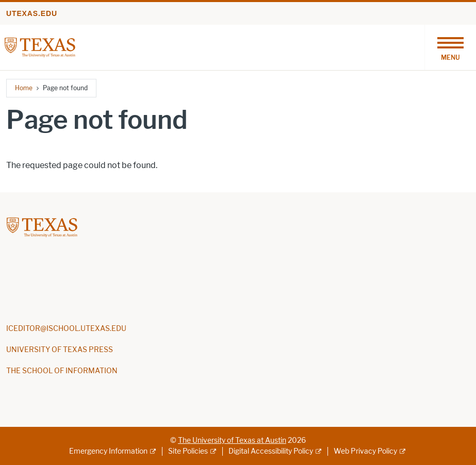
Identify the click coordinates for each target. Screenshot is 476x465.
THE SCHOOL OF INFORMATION (62, 371)
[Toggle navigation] (450, 47)
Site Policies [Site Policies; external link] (188, 451)
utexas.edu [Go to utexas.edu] (32, 13)
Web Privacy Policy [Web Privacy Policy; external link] (365, 451)
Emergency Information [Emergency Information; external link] (108, 451)
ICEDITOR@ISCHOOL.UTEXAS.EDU (66, 329)
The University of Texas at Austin (232, 441)
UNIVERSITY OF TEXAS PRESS (60, 350)
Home (24, 88)
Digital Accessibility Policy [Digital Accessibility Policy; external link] (271, 451)
